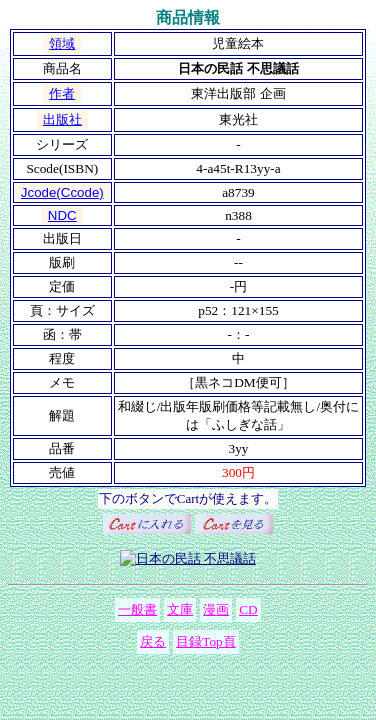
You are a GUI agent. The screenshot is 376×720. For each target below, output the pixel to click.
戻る (153, 641)
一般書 (137, 609)
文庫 (180, 609)
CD (248, 609)
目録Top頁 (206, 641)
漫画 (216, 609)
